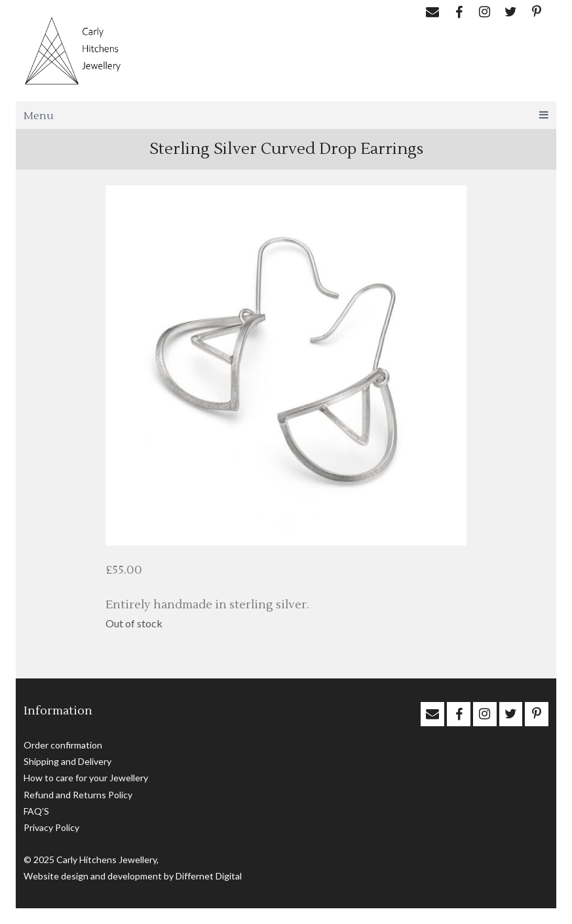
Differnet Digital (209, 876)
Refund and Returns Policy (78, 795)
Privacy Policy (51, 827)
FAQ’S (36, 811)
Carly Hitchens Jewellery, (107, 859)
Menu (286, 116)
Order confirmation (63, 745)
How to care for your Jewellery (86, 778)
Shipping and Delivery (67, 761)
